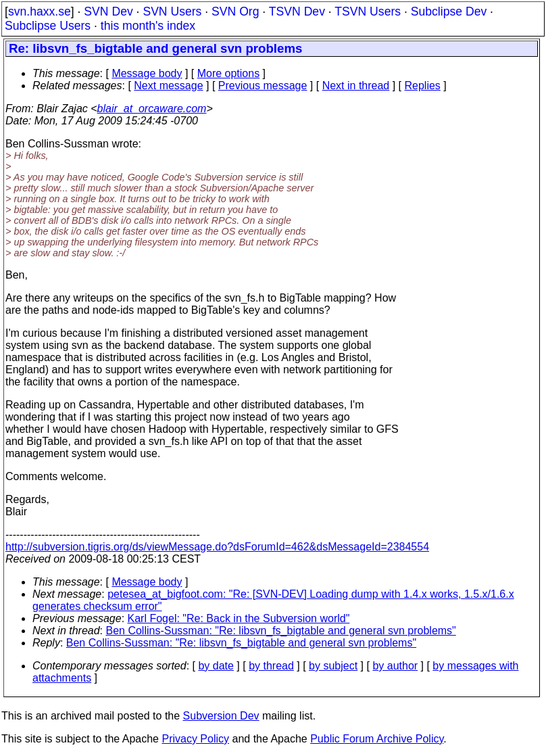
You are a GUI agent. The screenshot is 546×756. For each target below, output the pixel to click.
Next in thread (356, 86)
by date (216, 666)
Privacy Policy (195, 739)
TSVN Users (368, 11)
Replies (423, 86)
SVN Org (235, 11)
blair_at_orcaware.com (152, 109)
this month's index (148, 26)
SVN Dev (108, 11)
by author (395, 666)
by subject (333, 666)
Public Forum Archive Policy (377, 739)
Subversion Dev (221, 716)
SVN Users (172, 11)
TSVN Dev (297, 11)
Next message (168, 86)
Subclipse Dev (449, 11)
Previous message (263, 86)
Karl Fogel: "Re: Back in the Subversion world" (239, 618)
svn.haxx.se (40, 11)
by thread (271, 666)
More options (229, 73)
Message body (147, 73)
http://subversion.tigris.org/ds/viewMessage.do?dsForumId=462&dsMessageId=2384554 (217, 547)
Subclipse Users (48, 26)
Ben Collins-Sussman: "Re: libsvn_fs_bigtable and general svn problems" (281, 631)
